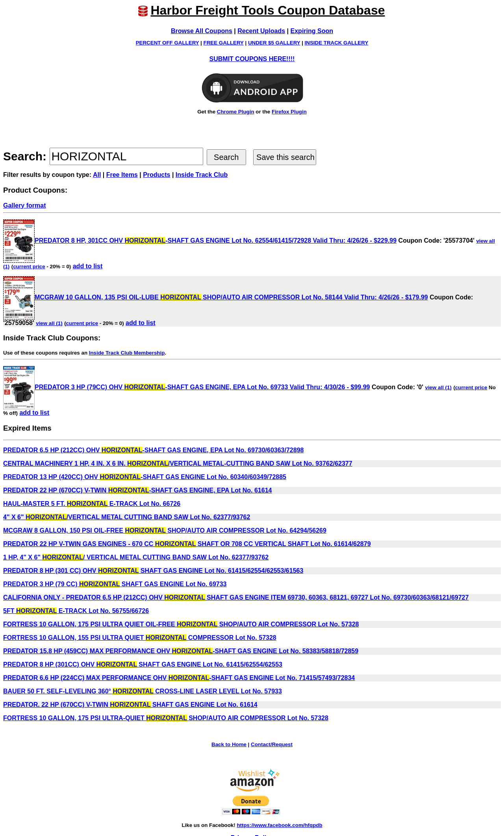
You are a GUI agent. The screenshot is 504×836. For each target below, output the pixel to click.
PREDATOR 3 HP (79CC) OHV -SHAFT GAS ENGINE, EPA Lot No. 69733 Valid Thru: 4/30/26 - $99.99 (186, 387)
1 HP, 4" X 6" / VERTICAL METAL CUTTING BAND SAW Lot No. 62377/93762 (136, 557)
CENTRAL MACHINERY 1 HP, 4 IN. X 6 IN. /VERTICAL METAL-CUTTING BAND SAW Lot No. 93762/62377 (178, 464)
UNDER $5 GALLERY (274, 43)
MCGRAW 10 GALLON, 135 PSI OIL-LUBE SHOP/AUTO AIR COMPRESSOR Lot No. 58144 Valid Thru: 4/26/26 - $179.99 (216, 297)
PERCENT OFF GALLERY (168, 43)
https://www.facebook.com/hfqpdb (279, 825)
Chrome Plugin (236, 112)
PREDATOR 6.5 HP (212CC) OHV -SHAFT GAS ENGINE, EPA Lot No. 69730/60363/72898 (153, 450)
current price (29, 267)
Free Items (122, 175)
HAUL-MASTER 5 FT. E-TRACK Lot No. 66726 (92, 504)
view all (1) (49, 323)
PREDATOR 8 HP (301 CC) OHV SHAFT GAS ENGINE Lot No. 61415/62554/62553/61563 (153, 571)
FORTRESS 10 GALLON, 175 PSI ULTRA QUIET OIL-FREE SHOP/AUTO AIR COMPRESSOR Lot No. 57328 (181, 624)
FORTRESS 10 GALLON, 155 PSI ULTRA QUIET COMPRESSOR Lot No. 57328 (140, 638)
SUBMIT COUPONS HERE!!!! (252, 59)
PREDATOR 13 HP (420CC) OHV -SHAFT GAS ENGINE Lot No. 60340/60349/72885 (145, 477)
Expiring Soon (312, 31)
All (97, 175)
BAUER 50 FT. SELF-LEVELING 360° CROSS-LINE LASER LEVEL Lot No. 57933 (143, 691)
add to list (88, 266)
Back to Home (229, 744)
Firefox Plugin (289, 112)
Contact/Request (272, 744)
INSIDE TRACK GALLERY (337, 43)
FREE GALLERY (224, 43)
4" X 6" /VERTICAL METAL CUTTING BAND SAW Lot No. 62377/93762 (127, 517)
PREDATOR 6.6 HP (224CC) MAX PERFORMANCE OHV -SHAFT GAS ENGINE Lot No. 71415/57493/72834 (179, 678)
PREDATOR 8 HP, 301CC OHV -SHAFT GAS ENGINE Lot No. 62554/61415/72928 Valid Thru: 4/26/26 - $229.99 (200, 241)
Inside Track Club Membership (127, 353)
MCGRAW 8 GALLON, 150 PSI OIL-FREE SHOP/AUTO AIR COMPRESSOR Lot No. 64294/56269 (165, 530)
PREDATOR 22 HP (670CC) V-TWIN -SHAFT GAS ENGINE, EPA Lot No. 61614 (137, 490)
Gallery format (24, 205)
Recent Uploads (261, 31)
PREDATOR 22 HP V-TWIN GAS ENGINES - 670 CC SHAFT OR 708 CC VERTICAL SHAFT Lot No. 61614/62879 (187, 544)
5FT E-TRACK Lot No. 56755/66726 (76, 611)
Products (157, 175)
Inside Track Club (202, 175)
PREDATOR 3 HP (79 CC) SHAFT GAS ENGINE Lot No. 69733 (115, 584)
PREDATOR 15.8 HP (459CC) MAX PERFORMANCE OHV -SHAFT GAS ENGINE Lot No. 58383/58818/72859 (181, 651)
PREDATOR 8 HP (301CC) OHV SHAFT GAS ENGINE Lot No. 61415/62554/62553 (143, 664)
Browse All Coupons (202, 31)
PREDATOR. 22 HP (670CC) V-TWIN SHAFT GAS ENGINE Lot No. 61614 (130, 705)
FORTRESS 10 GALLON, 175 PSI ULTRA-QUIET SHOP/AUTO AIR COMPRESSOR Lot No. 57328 (166, 718)
